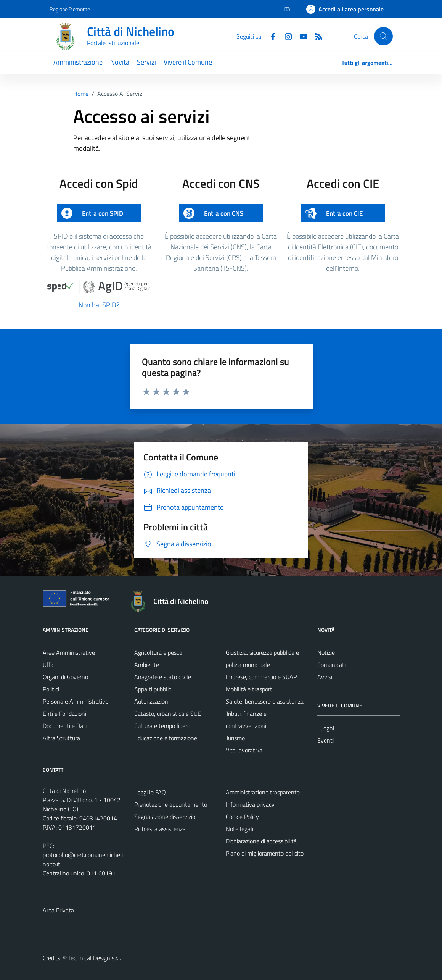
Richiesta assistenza (160, 829)
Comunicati (331, 665)
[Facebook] (270, 36)
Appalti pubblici (153, 689)
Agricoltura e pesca (158, 652)
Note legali (239, 829)
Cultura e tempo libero (162, 726)
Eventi (325, 740)
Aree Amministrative (69, 652)
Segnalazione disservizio (165, 817)
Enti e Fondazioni (64, 714)
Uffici (49, 665)
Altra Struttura (61, 738)
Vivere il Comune (188, 62)
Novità (120, 62)
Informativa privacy (250, 804)
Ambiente (147, 665)
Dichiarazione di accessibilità (261, 841)
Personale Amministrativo (76, 701)
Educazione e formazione (166, 738)
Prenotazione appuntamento (171, 804)
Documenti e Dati (65, 726)
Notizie (326, 652)
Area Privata (58, 910)
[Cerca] (383, 36)
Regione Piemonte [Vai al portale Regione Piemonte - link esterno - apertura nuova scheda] (70, 9)
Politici (51, 689)
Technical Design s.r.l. (95, 958)
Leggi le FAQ (150, 792)
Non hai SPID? (99, 305)
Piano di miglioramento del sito (265, 853)
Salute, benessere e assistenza (265, 701)
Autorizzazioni (152, 701)
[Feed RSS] (316, 36)
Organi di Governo (65, 677)
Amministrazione (78, 62)
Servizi (146, 62)
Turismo (235, 738)
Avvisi (325, 677)
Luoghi (326, 728)
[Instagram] (285, 36)
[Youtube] (301, 36)
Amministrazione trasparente (263, 792)
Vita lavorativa (244, 750)
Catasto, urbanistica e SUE (168, 714)
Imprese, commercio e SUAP (261, 677)
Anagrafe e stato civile (163, 677)
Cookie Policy (242, 817)
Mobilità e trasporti (250, 689)
